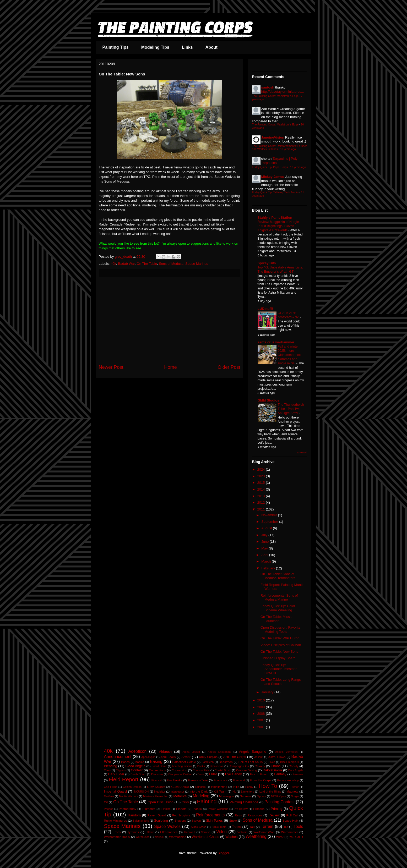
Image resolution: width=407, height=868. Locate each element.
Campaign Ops (239, 766)
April (265, 555)
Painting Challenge (244, 802)
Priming (276, 809)
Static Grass (198, 827)
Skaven (196, 821)
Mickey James (273, 177)
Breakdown (217, 766)
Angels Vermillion (286, 752)
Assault (259, 757)
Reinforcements (210, 815)
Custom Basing (247, 770)
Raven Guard (157, 815)
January (268, 692)
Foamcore (221, 780)
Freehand (239, 780)
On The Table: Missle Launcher (276, 619)
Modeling (201, 796)
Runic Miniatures (116, 820)
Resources (255, 815)
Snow (233, 820)
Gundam (200, 787)
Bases (125, 762)
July (265, 535)
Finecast (157, 780)
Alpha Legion (191, 752)
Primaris (259, 809)
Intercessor (177, 792)
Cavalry (260, 766)
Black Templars (289, 762)
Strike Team (219, 827)
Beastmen (226, 762)
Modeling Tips (155, 47)
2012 (262, 502)
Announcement (118, 757)
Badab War (126, 264)
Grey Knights (156, 787)
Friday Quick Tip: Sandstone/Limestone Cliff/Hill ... (279, 669)
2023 (262, 476)
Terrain (267, 826)
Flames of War (198, 780)
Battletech (208, 762)
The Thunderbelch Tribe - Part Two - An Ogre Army (291, 409)
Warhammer (290, 832)
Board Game (159, 766)
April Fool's (168, 757)
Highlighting (219, 787)
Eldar (213, 774)
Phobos (109, 809)
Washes (231, 837)
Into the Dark (199, 791)
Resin (239, 815)
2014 (262, 489)
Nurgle (295, 796)
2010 (262, 700)
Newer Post (111, 367)
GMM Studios (268, 400)
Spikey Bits (267, 263)
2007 (262, 720)
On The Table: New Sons (279, 652)
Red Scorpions (181, 815)
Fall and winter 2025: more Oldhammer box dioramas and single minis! (289, 355)
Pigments (149, 809)
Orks (185, 802)
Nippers (262, 796)
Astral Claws (277, 757)
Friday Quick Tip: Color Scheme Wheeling (278, 608)
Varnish (205, 832)
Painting (207, 801)
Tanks (236, 827)
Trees (117, 832)
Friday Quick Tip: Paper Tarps (270, 167)
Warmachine (178, 837)
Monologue (227, 796)
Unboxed (190, 832)
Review (274, 815)
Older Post (229, 367)
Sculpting (161, 820)
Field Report (124, 779)
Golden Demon (132, 787)
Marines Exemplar (155, 796)
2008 (262, 714)
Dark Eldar (116, 774)
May (265, 548)
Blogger (223, 853)
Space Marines (197, 264)
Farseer (298, 774)
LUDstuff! (265, 309)
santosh (268, 87)
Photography (127, 809)
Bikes (272, 762)
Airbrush (165, 752)
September (270, 522)
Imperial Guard (115, 791)
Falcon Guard (259, 774)
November (270, 515)
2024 (262, 469)
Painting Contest (280, 802)
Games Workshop (288, 780)
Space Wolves (167, 826)
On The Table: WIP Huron (280, 638)
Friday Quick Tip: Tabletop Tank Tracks (275, 192)
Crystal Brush (223, 770)
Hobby (249, 787)
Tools (298, 826)
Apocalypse (148, 757)
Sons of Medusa (171, 264)
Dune (201, 774)
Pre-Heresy (241, 809)
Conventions (157, 770)
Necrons (246, 796)
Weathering (256, 836)
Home (170, 367)
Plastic (197, 809)
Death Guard (138, 774)
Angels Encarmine (219, 752)
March (267, 561)
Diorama (157, 774)
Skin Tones (214, 820)
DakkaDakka (272, 770)
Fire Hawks (174, 780)
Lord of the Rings (270, 792)
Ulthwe (150, 832)
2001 (262, 727)
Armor (186, 757)
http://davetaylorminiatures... (283, 92)
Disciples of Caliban (180, 774)
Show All (302, 452)
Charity (294, 766)
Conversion (179, 770)
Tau (252, 827)
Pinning (166, 809)
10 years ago (288, 149)
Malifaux (109, 796)
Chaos (276, 766)
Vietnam (242, 832)
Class (107, 770)
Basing (156, 762)
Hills (236, 787)
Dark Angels (296, 770)
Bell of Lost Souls (251, 762)
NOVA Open (278, 796)
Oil (106, 802)
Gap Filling (111, 787)
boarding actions (182, 766)
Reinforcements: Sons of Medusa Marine (279, 598)
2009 (262, 707)
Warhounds (143, 837)
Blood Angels (135, 766)
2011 (262, 509)
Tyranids (133, 832)
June (265, 542)
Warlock (159, 837)
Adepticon (137, 751)
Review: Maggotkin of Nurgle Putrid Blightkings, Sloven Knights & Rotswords (278, 226)
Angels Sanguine (253, 752)
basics (140, 762)
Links (187, 47)
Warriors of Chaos (206, 837)
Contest (137, 770)
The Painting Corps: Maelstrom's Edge (275, 96)
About (211, 47)
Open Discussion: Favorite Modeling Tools (280, 630)
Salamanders (141, 821)
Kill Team (220, 791)
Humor (294, 787)
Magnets (292, 791)
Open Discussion (161, 802)
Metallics (180, 796)
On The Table (147, 264)
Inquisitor (160, 792)
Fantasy (280, 774)
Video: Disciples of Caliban (281, 645)
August (267, 528)
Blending (111, 766)
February (269, 568)
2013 (262, 496)
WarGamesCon (264, 832)
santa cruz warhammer (276, 342)
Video (221, 832)
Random (134, 815)
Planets (181, 809)
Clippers (121, 770)
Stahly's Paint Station (275, 218)
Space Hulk (290, 820)
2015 (262, 483)
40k (113, 264)
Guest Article (180, 787)
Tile (286, 827)
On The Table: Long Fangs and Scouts (281, 682)
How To (268, 786)
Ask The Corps (235, 757)
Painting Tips (116, 47)
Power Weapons (218, 809)
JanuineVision (273, 137)
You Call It (296, 837)
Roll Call (292, 815)
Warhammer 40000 (117, 837)
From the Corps (261, 780)
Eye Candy (234, 774)
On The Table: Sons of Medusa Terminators (278, 576)
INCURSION (141, 792)
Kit (234, 792)
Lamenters (248, 792)
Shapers (180, 820)
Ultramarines (169, 832)
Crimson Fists (201, 770)
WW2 (280, 837)
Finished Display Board (278, 658)
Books (201, 766)
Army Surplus (208, 757)
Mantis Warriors (129, 796)
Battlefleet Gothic (184, 762)
